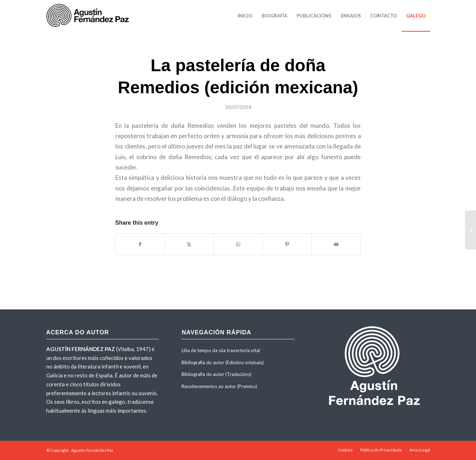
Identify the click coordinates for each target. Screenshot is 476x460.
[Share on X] (189, 244)
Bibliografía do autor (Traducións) (216, 374)
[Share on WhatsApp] (238, 244)
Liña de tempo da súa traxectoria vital (221, 350)
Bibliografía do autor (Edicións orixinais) (223, 362)
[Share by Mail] (336, 244)
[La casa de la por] (470, 230)
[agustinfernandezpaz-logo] (89, 16)
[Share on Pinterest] (287, 244)
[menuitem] (245, 16)
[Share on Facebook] (140, 244)
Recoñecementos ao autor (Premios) (219, 386)
